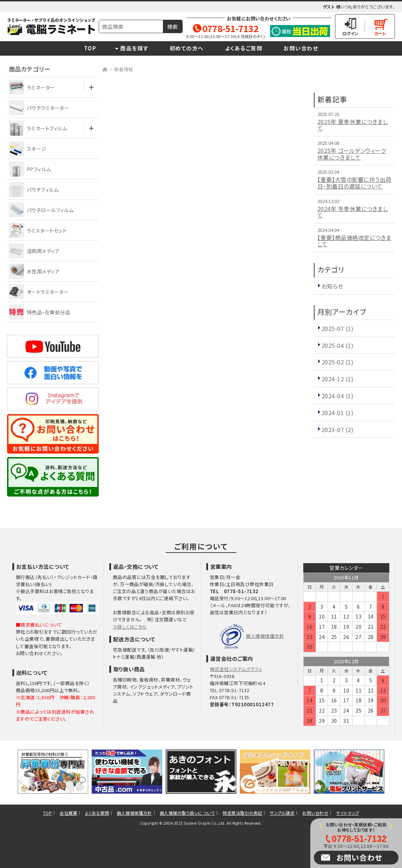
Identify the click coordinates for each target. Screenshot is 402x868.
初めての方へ (187, 48)
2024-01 (337, 413)
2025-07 (337, 328)
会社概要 (68, 813)
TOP (90, 48)
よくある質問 (97, 813)
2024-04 (337, 396)
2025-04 (337, 345)
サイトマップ (348, 813)
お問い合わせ (301, 48)
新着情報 (124, 69)
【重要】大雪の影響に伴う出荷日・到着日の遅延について (354, 183)
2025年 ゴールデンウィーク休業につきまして (352, 154)
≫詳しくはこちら (130, 627)
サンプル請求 (282, 813)
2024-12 (337, 379)
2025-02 (337, 362)
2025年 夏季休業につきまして (353, 125)
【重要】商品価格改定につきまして (354, 241)
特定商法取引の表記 (242, 813)
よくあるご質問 (244, 48)
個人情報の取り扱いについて (187, 813)
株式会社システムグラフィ (236, 669)
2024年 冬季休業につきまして (353, 212)
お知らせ (333, 286)
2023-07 (337, 430)
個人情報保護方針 (265, 636)
